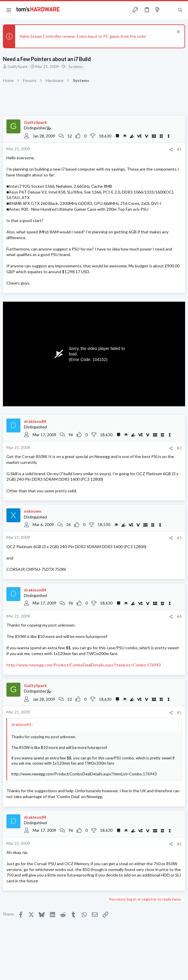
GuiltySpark (18, 67)
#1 (179, 149)
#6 (179, 844)
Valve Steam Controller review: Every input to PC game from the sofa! (83, 36)
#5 (179, 713)
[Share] (171, 150)
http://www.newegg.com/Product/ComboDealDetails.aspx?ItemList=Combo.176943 (84, 665)
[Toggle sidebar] (169, 10)
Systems (76, 67)
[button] (9, 10)
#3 (179, 538)
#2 (179, 448)
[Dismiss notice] (178, 32)
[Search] (180, 10)
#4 (179, 616)
